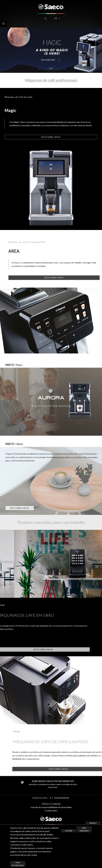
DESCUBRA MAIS (51, 137)
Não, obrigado (84, 829)
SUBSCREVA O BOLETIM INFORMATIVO (53, 781)
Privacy (93, 823)
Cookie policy (51, 811)
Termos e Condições (51, 804)
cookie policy (27, 845)
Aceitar (69, 831)
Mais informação (18, 864)
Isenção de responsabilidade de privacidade (51, 807)
